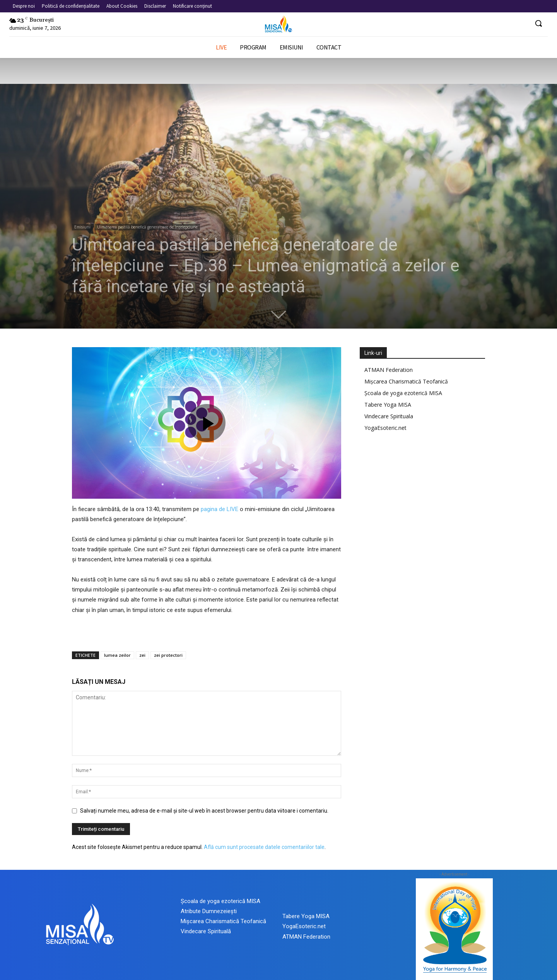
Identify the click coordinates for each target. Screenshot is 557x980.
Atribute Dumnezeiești (209, 911)
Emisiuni (82, 227)
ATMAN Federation (389, 370)
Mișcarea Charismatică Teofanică (406, 381)
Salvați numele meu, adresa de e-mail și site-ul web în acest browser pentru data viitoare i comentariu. (204, 811)
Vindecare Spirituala (389, 416)
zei (142, 655)
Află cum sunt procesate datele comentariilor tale (264, 847)
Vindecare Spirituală (206, 931)
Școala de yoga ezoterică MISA (403, 393)
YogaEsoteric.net (385, 428)
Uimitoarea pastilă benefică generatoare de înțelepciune (147, 227)
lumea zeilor (117, 655)
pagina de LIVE (220, 509)
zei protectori (168, 655)
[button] (538, 23)
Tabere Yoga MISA (388, 405)
